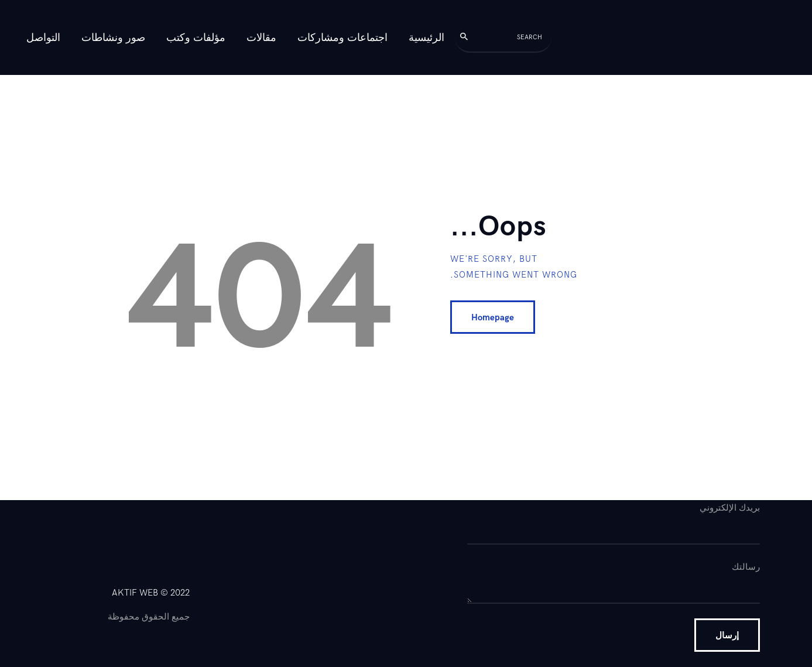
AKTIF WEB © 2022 (151, 593)
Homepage (493, 317)
